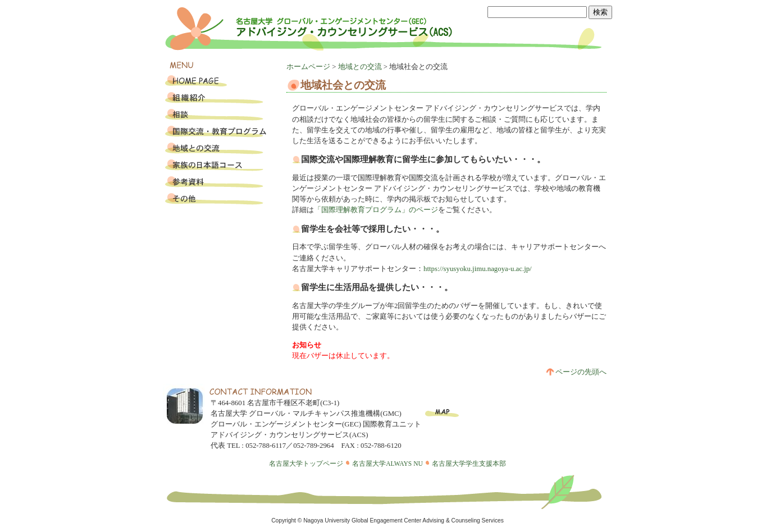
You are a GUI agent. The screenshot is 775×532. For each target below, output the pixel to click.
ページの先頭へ (576, 372)
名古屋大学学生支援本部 (469, 464)
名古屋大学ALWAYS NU (388, 464)
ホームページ (308, 67)
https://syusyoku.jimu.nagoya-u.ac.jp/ (478, 269)
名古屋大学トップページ (306, 464)
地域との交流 (360, 67)
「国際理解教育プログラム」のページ (376, 210)
